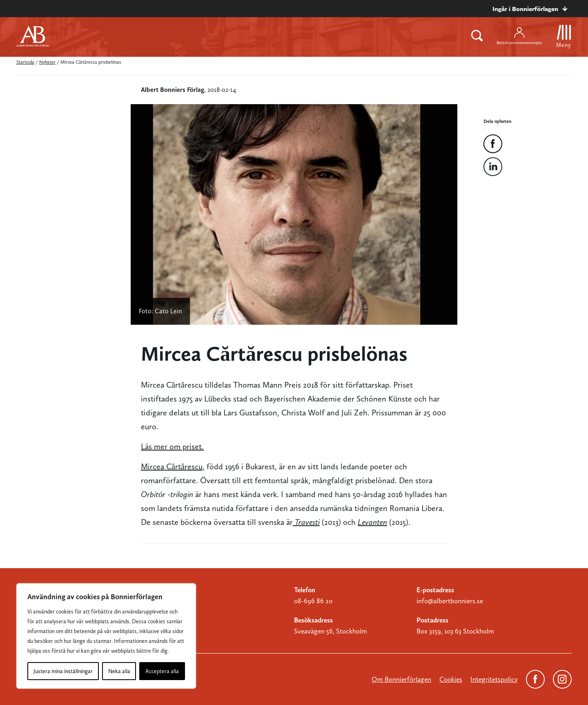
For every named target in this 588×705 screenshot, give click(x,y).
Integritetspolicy (494, 679)
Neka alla (119, 671)
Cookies (451, 679)
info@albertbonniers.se (450, 601)
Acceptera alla (162, 671)
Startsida (25, 62)
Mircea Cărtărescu (172, 466)
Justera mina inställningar (63, 671)
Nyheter (47, 62)
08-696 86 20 (313, 601)
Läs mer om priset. (172, 446)
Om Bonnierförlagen (401, 679)
